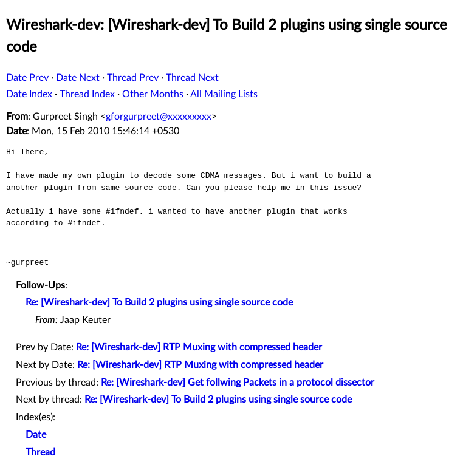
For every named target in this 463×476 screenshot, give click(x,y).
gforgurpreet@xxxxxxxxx (159, 117)
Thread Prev (133, 78)
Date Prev (27, 78)
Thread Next (192, 78)
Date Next (78, 78)
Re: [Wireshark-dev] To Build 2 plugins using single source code (159, 302)
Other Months (153, 94)
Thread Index (87, 94)
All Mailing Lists (224, 94)
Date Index (29, 94)
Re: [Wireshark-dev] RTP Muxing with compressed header (199, 347)
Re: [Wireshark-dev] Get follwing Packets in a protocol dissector (238, 382)
